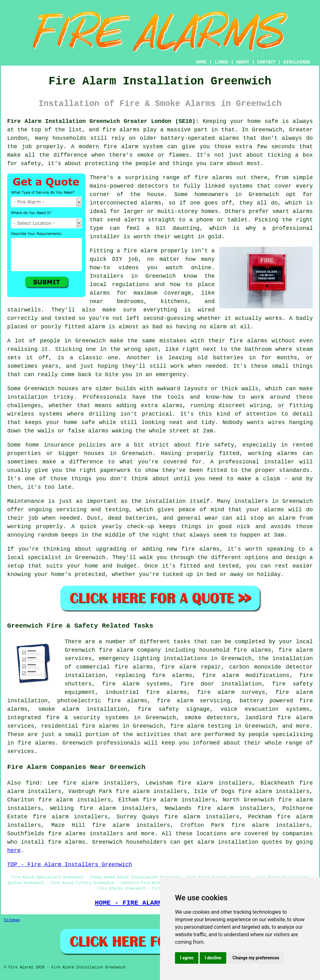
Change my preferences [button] (256, 958)
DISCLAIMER (297, 62)
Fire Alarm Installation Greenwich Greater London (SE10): (103, 121)
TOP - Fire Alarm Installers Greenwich (70, 865)
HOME (202, 62)
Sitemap (12, 920)
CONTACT (266, 62)
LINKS (221, 62)
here (14, 851)
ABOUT (243, 62)
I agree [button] (187, 958)
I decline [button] (213, 958)
